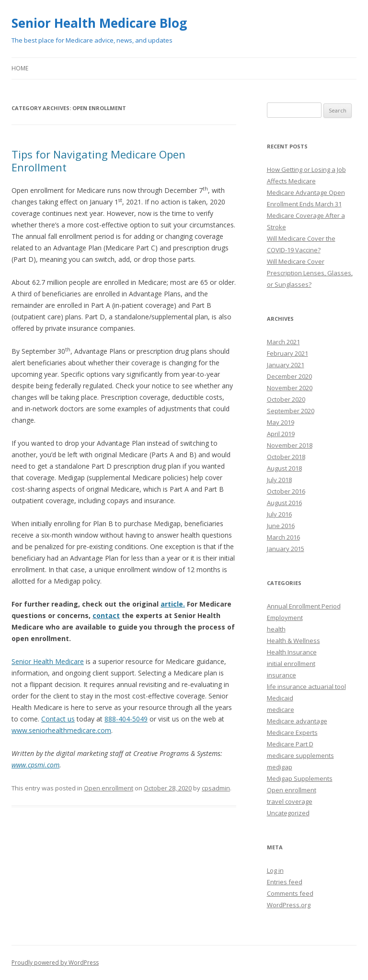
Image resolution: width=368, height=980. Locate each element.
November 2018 (290, 445)
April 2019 (281, 434)
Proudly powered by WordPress (55, 963)
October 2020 (286, 399)
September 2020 (291, 411)
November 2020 (290, 388)
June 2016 (281, 526)
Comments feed (290, 893)
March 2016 (283, 537)
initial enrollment (291, 664)
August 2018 (284, 468)
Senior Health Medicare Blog (99, 23)
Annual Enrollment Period (304, 606)
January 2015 (286, 549)
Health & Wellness (293, 641)
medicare (281, 710)
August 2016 (284, 503)
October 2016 (286, 491)
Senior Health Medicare (48, 661)
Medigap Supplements (300, 778)
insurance (282, 675)
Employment (285, 618)
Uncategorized (288, 813)
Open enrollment (109, 788)
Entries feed (285, 882)
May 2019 (281, 422)
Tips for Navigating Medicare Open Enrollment (98, 160)
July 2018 (279, 480)
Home (20, 68)
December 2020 (289, 376)
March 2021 (283, 342)
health (276, 629)
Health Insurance (292, 652)
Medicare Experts (292, 732)
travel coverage (290, 801)
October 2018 (286, 457)
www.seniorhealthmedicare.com (61, 730)
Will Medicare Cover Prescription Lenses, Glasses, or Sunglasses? (310, 273)
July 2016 (279, 514)
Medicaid (280, 698)
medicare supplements (300, 755)
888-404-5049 (126, 719)
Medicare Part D (290, 744)
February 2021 (287, 353)
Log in (275, 870)
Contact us (58, 719)
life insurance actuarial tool (306, 687)
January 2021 (286, 365)
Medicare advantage (297, 721)
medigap (280, 767)
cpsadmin (216, 788)
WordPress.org (289, 905)
